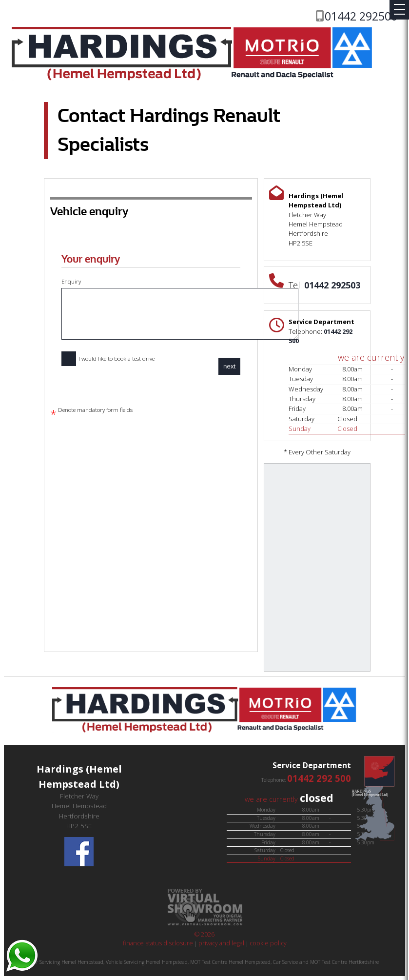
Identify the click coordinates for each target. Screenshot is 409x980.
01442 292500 (361, 16)
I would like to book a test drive (108, 359)
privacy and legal (221, 943)
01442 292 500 (319, 778)
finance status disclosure (159, 943)
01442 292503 (332, 285)
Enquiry (180, 309)
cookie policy (268, 943)
